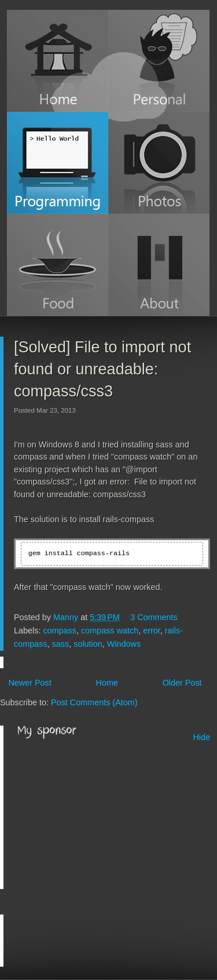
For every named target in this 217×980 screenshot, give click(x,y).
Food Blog (58, 265)
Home (58, 61)
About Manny (159, 265)
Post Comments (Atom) (94, 702)
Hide (201, 737)
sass (61, 644)
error (152, 631)
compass (60, 631)
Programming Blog (58, 163)
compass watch (110, 631)
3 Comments (154, 617)
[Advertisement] (104, 815)
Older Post (182, 683)
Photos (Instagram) (159, 163)
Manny (67, 617)
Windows (124, 644)
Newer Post (30, 683)
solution (88, 644)
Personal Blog (159, 61)
